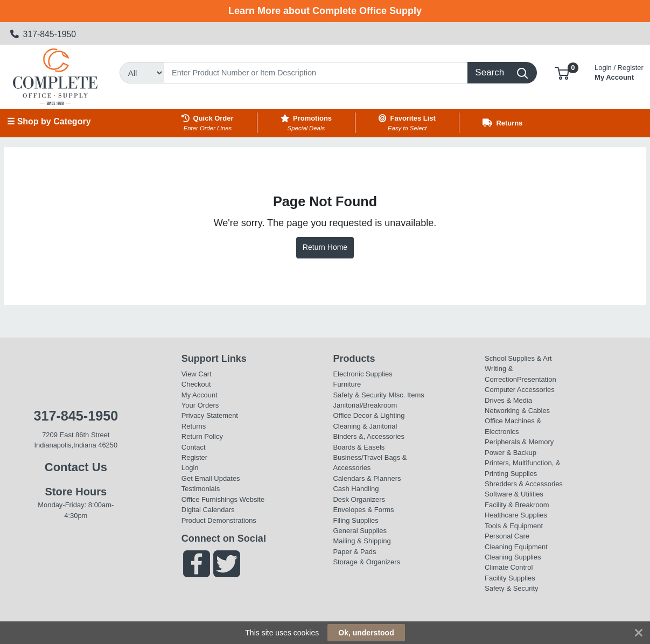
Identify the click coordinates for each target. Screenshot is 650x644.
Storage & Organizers (366, 562)
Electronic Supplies (362, 374)
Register (194, 457)
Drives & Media (508, 400)
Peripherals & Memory (519, 442)
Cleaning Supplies (513, 557)
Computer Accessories (520, 390)
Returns (194, 426)
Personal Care (507, 536)
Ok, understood (366, 633)
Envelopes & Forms (363, 510)
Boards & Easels (359, 447)
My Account (619, 71)
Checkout (196, 384)
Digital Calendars (208, 510)
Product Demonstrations (219, 520)
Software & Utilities (514, 494)
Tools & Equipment (514, 526)
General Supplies (359, 531)
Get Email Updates (211, 478)
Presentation (537, 379)
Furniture (347, 384)
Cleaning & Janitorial (365, 426)
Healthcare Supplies (516, 515)
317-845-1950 (43, 34)
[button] (562, 72)
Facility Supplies (510, 578)
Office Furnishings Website (223, 499)
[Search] (316, 73)
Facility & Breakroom (517, 505)
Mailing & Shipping (362, 541)
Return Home (325, 247)
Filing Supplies (355, 520)
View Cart (197, 374)
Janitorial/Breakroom (365, 405)
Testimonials (201, 489)
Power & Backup (511, 453)
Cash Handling (356, 489)
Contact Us (76, 467)
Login (190, 468)
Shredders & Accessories (524, 484)
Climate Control (509, 567)
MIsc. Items (406, 395)
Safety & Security (359, 395)
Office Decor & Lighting (369, 415)
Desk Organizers (359, 499)
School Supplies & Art (518, 358)
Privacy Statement (210, 415)
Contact (194, 447)
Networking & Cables (517, 411)
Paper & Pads (354, 552)
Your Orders (200, 405)
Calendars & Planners (367, 478)
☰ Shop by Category (49, 121)
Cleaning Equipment (516, 547)
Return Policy (202, 436)
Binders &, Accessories (368, 436)
